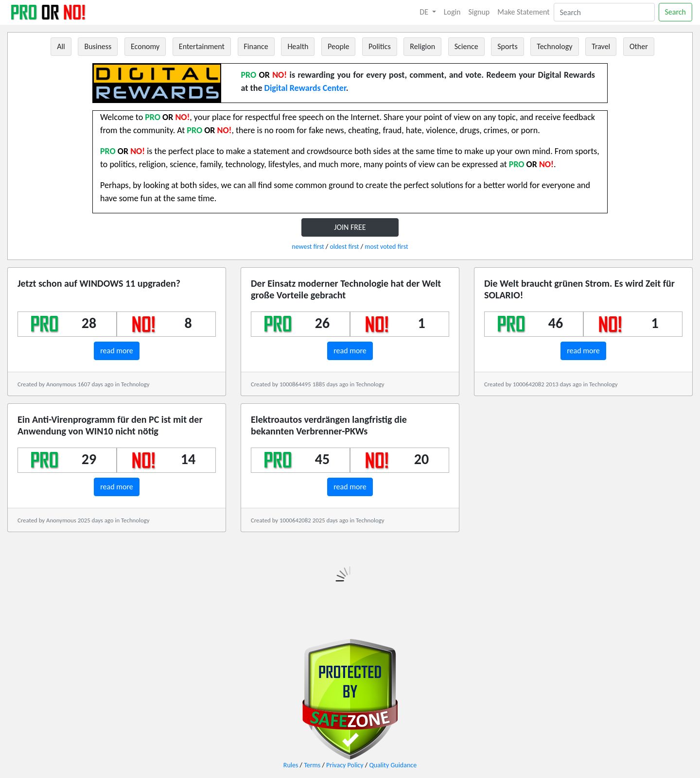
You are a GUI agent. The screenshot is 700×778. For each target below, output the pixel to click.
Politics (380, 46)
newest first (308, 247)
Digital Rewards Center (305, 88)
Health (298, 46)
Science (466, 46)
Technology (554, 46)
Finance (256, 46)
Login (452, 12)
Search (676, 12)
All (61, 46)
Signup (479, 12)
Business (98, 46)
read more (117, 351)
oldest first (344, 247)
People (338, 46)
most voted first (386, 247)
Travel (601, 46)
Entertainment (202, 46)
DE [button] (425, 12)
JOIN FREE (350, 227)
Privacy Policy (345, 765)
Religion (422, 46)
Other (639, 46)
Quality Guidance (393, 765)
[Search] (604, 12)
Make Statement (523, 12)
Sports (507, 46)
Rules (291, 765)
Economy (145, 46)
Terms (312, 765)
